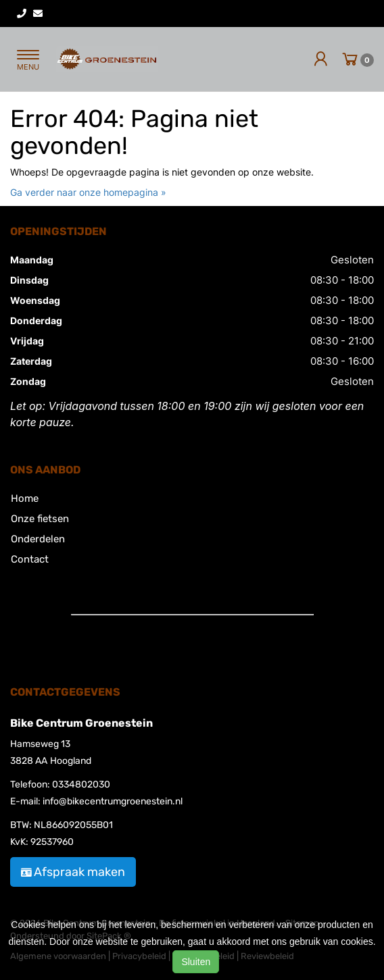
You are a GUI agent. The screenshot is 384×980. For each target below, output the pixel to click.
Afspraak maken (73, 872)
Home (25, 498)
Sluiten (196, 962)
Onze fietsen (40, 519)
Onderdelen (38, 539)
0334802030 (81, 784)
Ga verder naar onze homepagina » (88, 192)
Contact (30, 559)
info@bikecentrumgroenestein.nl (113, 801)
